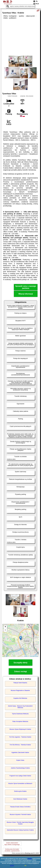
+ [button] (5, 627)
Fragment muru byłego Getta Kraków (20, 776)
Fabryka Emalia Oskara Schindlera (20, 807)
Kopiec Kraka (20, 760)
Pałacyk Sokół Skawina (20, 683)
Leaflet (26, 656)
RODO (12, 866)
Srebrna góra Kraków (20, 791)
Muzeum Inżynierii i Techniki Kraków (20, 815)
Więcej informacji (26, 294)
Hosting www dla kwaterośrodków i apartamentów (12, 850)
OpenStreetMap (34, 656)
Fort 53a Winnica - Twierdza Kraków (20, 745)
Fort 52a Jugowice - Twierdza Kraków (20, 737)
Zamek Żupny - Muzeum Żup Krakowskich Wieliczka (20, 707)
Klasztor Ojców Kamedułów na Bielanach (20, 784)
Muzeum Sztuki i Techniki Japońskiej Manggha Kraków (20, 823)
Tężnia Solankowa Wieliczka (20, 714)
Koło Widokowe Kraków (20, 799)
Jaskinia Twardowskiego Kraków (20, 768)
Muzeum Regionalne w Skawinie (20, 690)
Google (30, 859)
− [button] (5, 630)
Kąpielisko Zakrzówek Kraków (20, 752)
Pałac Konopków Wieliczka (20, 721)
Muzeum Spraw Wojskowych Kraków (20, 729)
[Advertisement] (20, 37)
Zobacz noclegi (21, 671)
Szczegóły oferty (20, 663)
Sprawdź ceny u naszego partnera (26, 287)
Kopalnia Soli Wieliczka (20, 698)
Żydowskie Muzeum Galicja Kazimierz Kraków (20, 830)
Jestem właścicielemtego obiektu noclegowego (12, 844)
